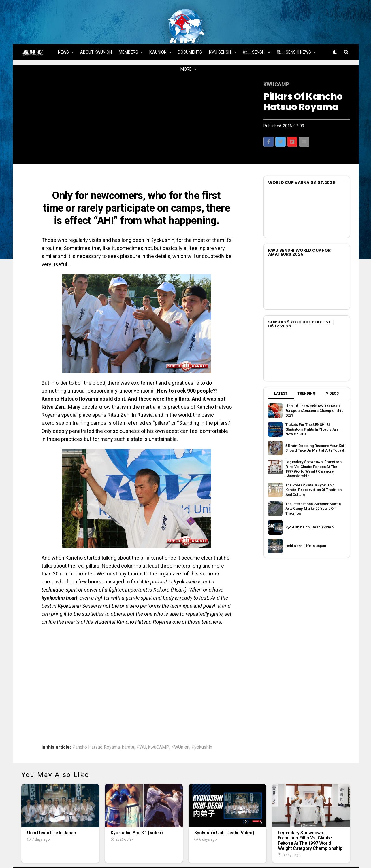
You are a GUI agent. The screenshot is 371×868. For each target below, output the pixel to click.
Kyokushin (202, 727)
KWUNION (158, 32)
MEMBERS (128, 32)
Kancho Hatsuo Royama (96, 727)
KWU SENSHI (220, 32)
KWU (141, 727)
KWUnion (180, 727)
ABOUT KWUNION (96, 32)
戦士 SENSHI (254, 32)
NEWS (63, 32)
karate (128, 727)
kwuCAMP (159, 727)
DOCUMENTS (190, 32)
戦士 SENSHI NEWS (294, 32)
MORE (186, 49)
